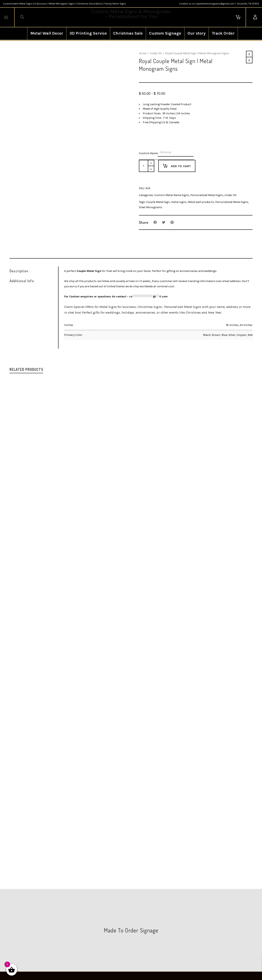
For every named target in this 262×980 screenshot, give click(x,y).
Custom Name (148, 153)
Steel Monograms (151, 207)
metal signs (179, 202)
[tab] (34, 271)
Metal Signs (108, 307)
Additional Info (22, 281)
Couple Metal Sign (158, 202)
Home (143, 53)
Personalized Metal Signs (207, 195)
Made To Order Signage (131, 930)
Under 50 (156, 53)
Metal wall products (201, 202)
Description (19, 271)
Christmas (193, 312)
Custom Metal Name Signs (172, 195)
